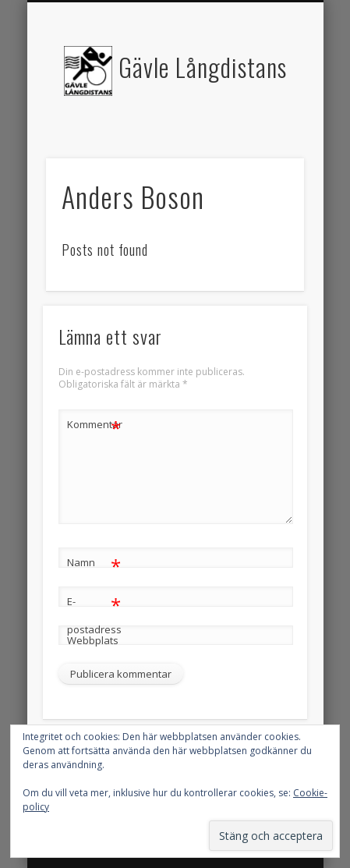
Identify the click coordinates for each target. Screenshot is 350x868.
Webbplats (93, 640)
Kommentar (94, 425)
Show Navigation (266, 140)
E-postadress (94, 612)
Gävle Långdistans (203, 67)
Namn (94, 563)
